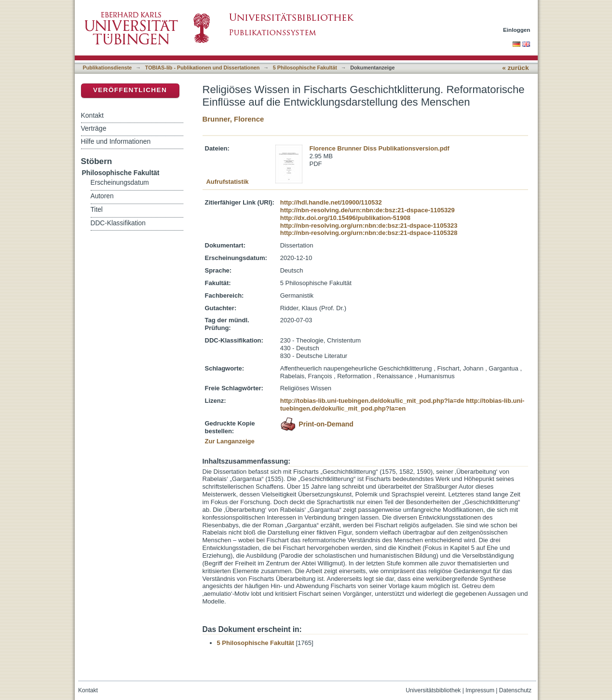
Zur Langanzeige (230, 441)
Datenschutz (515, 690)
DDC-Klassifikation (118, 223)
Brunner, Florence (233, 119)
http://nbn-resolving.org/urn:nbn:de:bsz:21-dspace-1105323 (369, 226)
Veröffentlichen (130, 90)
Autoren (102, 196)
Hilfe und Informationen (116, 141)
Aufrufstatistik (227, 182)
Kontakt (92, 115)
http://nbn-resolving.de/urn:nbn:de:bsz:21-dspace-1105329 (367, 210)
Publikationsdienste (108, 68)
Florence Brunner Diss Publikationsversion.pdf (380, 148)
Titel (97, 210)
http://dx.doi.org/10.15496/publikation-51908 (345, 218)
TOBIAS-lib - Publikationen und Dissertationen (203, 68)
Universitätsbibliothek (433, 690)
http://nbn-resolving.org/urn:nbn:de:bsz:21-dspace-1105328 (369, 233)
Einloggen (517, 30)
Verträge (94, 128)
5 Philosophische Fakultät (305, 68)
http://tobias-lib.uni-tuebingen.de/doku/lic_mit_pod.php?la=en (402, 405)
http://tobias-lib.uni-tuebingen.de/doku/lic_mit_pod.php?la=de (372, 401)
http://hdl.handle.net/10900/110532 (331, 202)
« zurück (515, 68)
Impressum (480, 690)
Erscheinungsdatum (120, 183)
